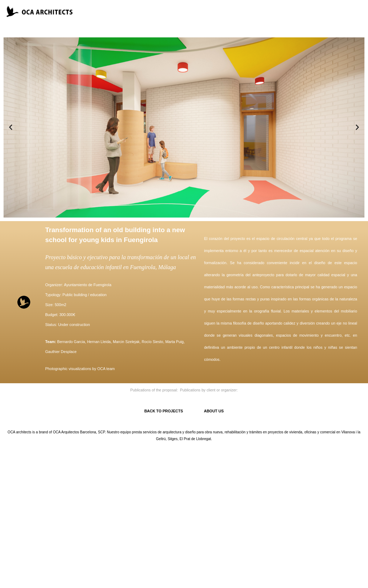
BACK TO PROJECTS (174, 411)
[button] (11, 127)
